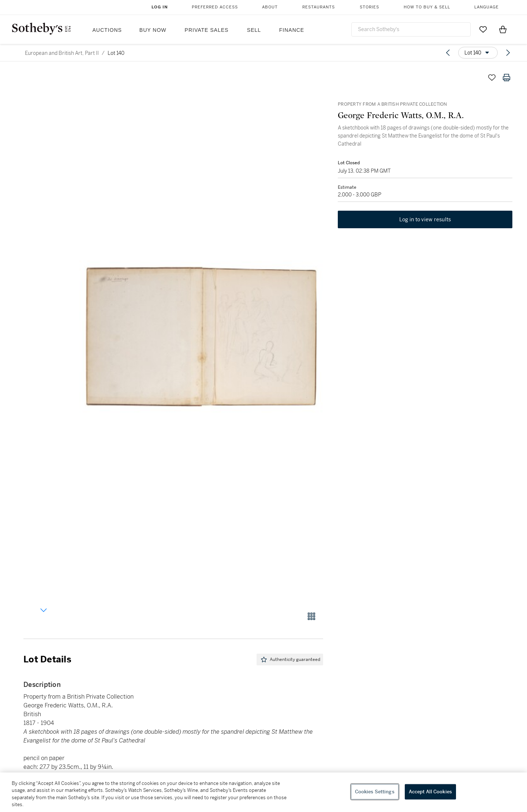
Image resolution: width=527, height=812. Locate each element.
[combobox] (411, 29)
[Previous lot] (448, 53)
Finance (292, 30)
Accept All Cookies (430, 792)
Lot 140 (116, 53)
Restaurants (319, 7)
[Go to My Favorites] (483, 29)
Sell (254, 30)
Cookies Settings (375, 792)
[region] (263, 792)
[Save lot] (492, 78)
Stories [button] (369, 7)
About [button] (270, 7)
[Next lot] (508, 53)
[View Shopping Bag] (503, 29)
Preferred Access (215, 7)
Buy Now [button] (153, 30)
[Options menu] (478, 53)
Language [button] (487, 7)
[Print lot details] (507, 78)
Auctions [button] (107, 30)
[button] (201, 337)
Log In (160, 7)
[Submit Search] (462, 29)
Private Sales (207, 30)
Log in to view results (425, 219)
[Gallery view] (311, 616)
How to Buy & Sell (427, 7)
